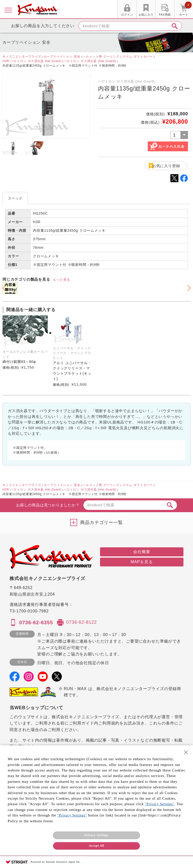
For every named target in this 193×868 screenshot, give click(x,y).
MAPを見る (142, 562)
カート (185, 10)
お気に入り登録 (166, 166)
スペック (15, 198)
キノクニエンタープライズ (22, 57)
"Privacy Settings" (160, 804)
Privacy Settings (96, 835)
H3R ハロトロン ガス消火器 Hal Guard (32, 61)
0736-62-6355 (36, 622)
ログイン (127, 15)
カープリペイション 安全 (62, 57)
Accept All (96, 846)
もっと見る (61, 280)
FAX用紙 (165, 15)
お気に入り (146, 15)
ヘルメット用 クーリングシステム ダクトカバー (118, 57)
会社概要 (142, 552)
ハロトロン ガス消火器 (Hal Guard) (90, 61)
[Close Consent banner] (186, 752)
